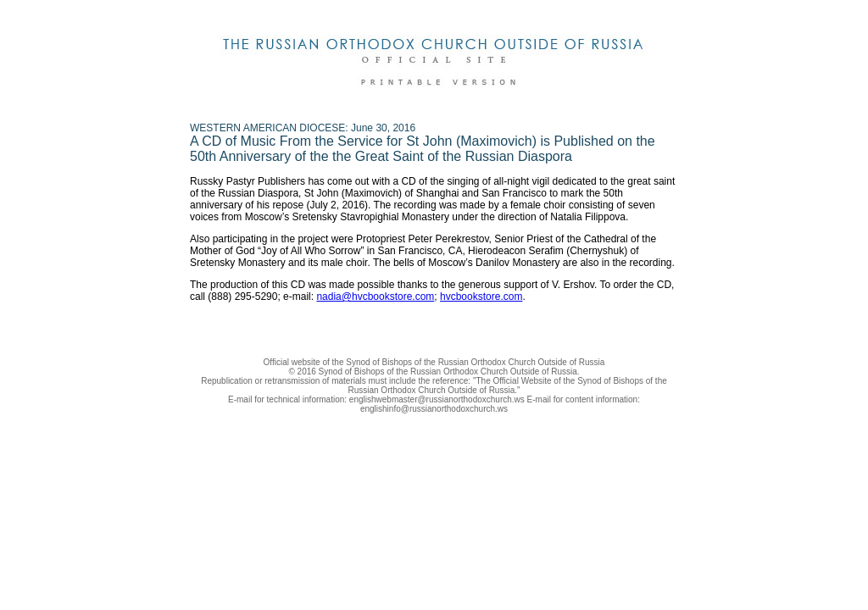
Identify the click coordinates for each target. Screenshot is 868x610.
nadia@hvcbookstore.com (375, 297)
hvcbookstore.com (481, 297)
